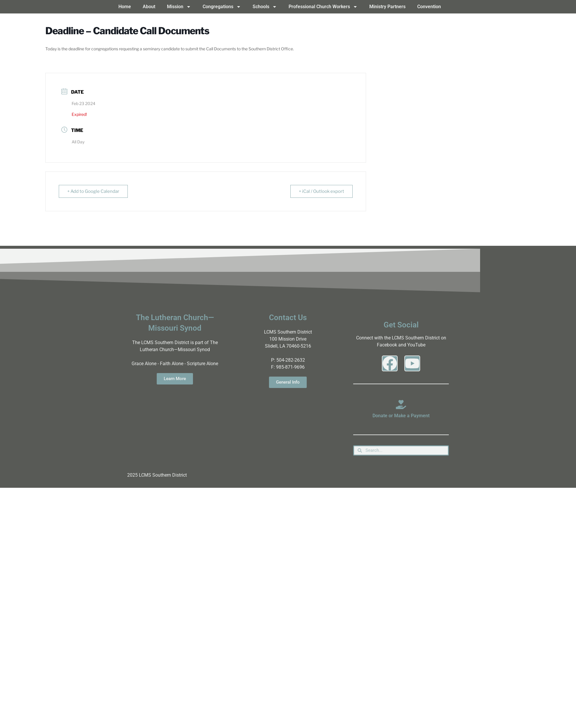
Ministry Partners (387, 7)
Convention (429, 7)
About (149, 7)
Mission (179, 7)
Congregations (222, 7)
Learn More (175, 379)
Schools (265, 7)
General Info (288, 382)
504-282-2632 (291, 360)
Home (125, 7)
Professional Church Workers (323, 7)
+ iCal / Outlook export (321, 191)
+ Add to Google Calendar (93, 191)
